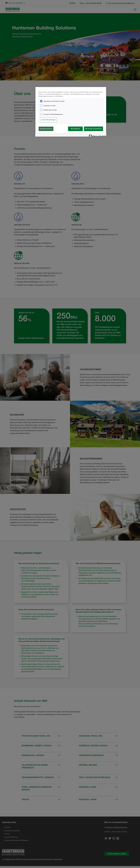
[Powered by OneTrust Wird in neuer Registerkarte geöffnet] (97, 135)
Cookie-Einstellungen (48, 120)
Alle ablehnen (75, 129)
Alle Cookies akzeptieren (94, 129)
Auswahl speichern (46, 129)
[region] (71, 112)
